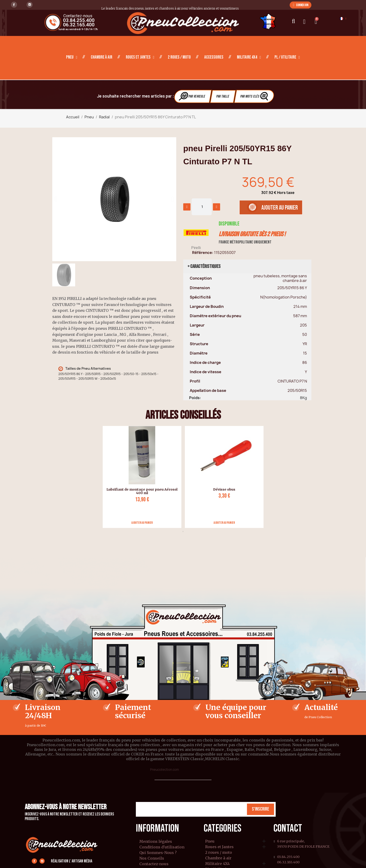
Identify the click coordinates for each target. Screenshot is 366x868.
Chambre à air (102, 57)
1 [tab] (183, 531)
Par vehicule (192, 96)
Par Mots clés (255, 96)
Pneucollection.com (164, 770)
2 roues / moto (179, 57)
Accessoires (214, 57)
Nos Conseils (152, 858)
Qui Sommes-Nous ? (158, 853)
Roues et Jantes (140, 57)
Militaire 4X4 (249, 57)
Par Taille (223, 97)
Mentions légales (156, 841)
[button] (301, 5)
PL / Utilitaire (287, 57)
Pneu (72, 57)
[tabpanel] (140, 477)
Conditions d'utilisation (162, 847)
